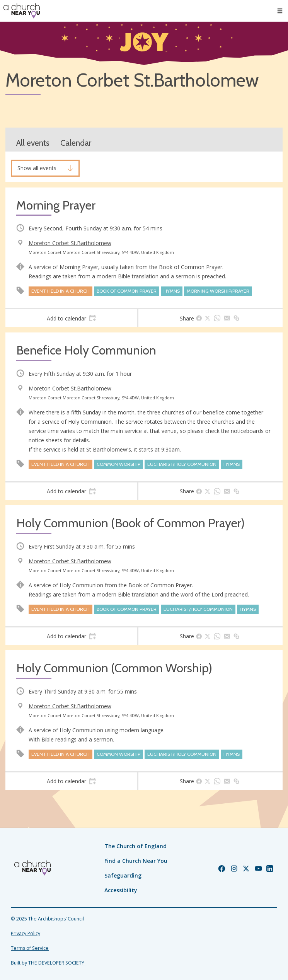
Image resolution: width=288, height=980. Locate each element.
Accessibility (121, 890)
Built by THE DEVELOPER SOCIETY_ (49, 963)
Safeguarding (123, 875)
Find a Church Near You (136, 861)
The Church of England (135, 846)
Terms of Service (30, 948)
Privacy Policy (26, 933)
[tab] (71, 318)
